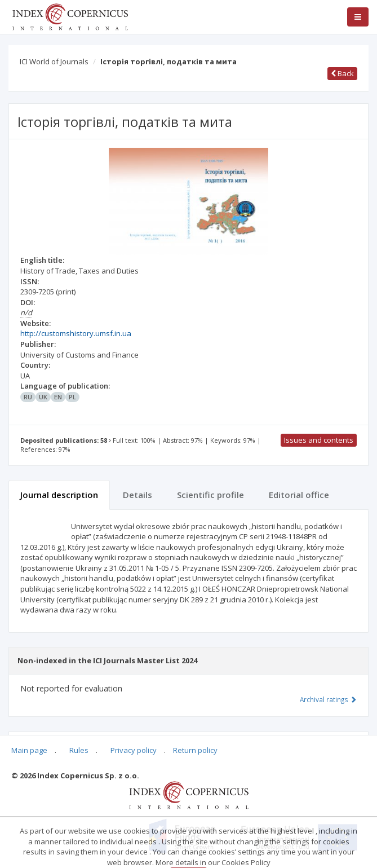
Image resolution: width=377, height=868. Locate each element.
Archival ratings (328, 699)
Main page (29, 750)
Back (342, 73)
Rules (79, 750)
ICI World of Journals (54, 61)
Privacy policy (134, 750)
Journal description (59, 495)
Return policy (195, 750)
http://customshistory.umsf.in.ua (76, 333)
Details (138, 495)
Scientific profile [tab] (210, 495)
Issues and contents (319, 440)
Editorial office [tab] (299, 495)
